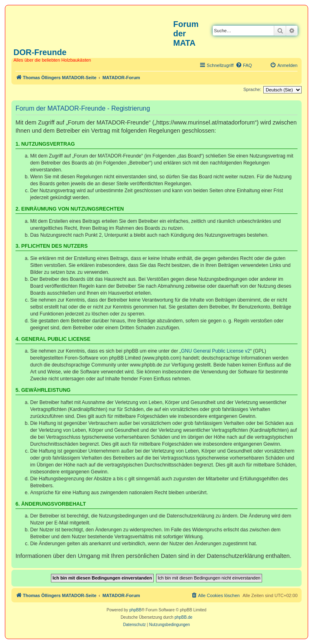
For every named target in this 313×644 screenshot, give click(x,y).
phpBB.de (183, 617)
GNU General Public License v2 (215, 351)
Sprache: (252, 89)
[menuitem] (244, 65)
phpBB (135, 610)
